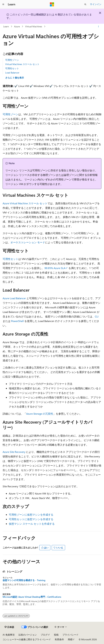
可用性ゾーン (12, 60)
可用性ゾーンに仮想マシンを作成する (31, 515)
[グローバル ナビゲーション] (3, 4)
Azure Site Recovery (14, 452)
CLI (97, 316)
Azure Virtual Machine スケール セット (25, 203)
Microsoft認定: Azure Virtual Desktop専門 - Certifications (32, 597)
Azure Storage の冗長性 (40, 414)
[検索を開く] (85, 4)
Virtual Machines (34, 26)
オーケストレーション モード (28, 242)
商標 (70, 639)
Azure (17, 26)
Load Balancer (12, 73)
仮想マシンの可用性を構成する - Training (24, 580)
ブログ (44, 635)
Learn (6, 26)
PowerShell (17, 321)
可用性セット (12, 68)
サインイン (96, 4)
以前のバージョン (28, 635)
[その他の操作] (99, 26)
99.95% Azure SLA (55, 268)
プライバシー (69, 635)
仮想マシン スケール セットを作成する (32, 524)
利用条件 (59, 639)
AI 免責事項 (9, 635)
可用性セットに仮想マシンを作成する (31, 519)
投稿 (56, 635)
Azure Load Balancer (14, 298)
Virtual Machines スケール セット (22, 64)
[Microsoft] (52, 4)
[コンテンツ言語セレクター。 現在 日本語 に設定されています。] (9, 627)
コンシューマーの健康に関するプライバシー (26, 639)
